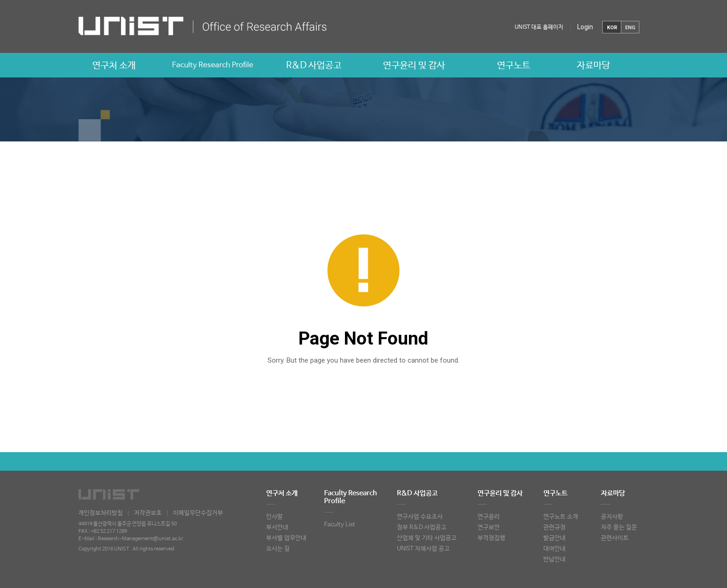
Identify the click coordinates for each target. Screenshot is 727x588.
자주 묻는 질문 (619, 527)
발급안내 (555, 538)
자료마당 (593, 66)
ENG (630, 28)
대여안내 (555, 549)
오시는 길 (278, 549)
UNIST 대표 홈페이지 (539, 27)
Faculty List (340, 525)
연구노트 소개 (561, 517)
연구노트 (514, 66)
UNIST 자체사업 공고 (423, 549)
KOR (612, 28)
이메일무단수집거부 (198, 513)
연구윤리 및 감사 (414, 66)
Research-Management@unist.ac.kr (140, 539)
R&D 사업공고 (314, 66)
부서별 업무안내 (286, 538)
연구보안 (489, 527)
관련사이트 (615, 538)
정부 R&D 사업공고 (422, 527)
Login (585, 27)
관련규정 (555, 527)
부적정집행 (491, 538)
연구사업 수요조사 (420, 517)
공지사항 (612, 517)
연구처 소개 (114, 66)
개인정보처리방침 (101, 513)
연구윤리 (489, 517)
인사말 (274, 517)
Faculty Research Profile (213, 65)
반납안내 (555, 559)
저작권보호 (148, 513)
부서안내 (277, 527)
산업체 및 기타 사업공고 (427, 538)
